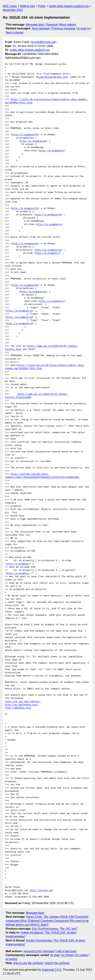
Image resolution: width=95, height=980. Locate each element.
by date (55, 955)
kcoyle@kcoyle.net (43, 42)
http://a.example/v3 (19, 324)
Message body (35, 25)
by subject (82, 955)
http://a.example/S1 (25, 135)
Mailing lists (27, 6)
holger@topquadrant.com (52, 77)
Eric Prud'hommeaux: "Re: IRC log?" (55, 929)
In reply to (84, 28)
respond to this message (39, 951)
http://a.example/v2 (19, 317)
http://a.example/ (18, 564)
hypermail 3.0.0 (51, 970)
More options (68, 25)
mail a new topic (66, 951)
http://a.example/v (52, 151)
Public (42, 6)
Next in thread (14, 32)
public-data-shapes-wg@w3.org (69, 6)
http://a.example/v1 (19, 311)
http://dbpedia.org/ (18, 708)
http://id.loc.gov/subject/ (23, 702)
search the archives (57, 963)
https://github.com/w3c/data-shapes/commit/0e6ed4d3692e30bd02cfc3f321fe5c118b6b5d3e (42, 476)
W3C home (10, 6)
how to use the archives (28, 963)
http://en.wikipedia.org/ (21, 705)
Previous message (64, 28)
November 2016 (13, 10)
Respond (52, 25)
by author (12, 959)
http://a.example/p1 (33, 141)
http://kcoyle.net (41, 891)
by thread (68, 955)
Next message (41, 28)
